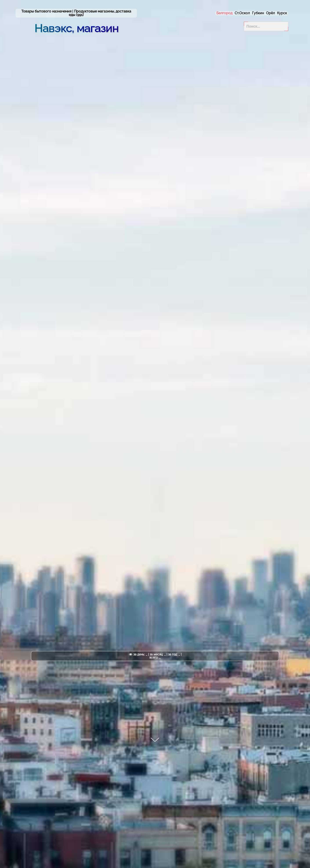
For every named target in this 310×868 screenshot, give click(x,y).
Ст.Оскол (242, 13)
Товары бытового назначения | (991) (76, 13)
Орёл (270, 13)
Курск (282, 13)
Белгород (224, 13)
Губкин (258, 13)
